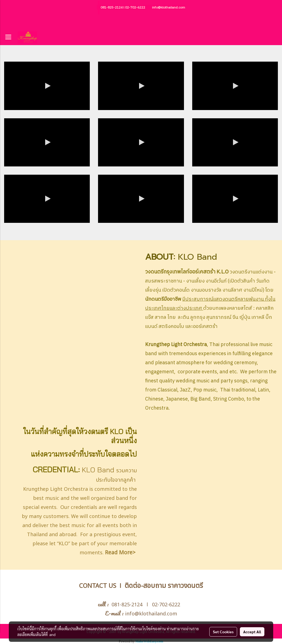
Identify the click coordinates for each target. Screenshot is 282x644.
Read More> (120, 553)
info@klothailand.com (169, 8)
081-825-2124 (112, 8)
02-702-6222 (135, 8)
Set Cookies (223, 632)
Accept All (252, 632)
